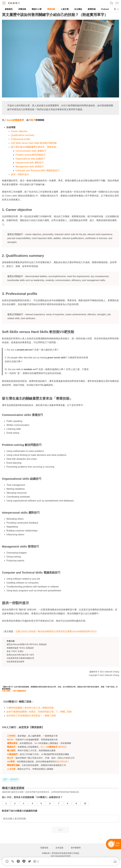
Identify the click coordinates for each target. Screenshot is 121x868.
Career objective (19, 131)
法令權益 (78, 9)
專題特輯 (51, 9)
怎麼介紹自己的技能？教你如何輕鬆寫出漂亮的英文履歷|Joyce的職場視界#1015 (56, 631)
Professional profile (21, 139)
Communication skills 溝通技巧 (31, 151)
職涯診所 (11, 747)
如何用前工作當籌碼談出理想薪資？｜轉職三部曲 (31, 716)
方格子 (32, 120)
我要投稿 (44, 848)
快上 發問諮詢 (54, 747)
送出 (61, 830)
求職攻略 (22, 9)
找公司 (10, 758)
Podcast (105, 9)
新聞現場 (92, 9)
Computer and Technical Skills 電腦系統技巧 (38, 170)
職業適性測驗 (13, 765)
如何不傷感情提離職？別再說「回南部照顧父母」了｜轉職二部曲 (39, 712)
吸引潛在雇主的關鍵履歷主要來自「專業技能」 (35, 147)
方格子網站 (6, 691)
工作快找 (11, 736)
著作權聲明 (76, 848)
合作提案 (59, 848)
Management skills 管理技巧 (30, 167)
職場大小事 (37, 9)
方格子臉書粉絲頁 (19, 691)
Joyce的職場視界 (15, 120)
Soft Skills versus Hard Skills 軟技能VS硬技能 (34, 143)
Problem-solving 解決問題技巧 (31, 155)
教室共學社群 (61, 762)
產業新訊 (9, 9)
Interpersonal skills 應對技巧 (30, 163)
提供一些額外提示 (20, 174)
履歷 (5, 780)
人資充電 (65, 9)
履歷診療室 (12, 743)
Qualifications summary (23, 135)
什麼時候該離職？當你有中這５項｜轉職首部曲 (30, 708)
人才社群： (12, 769)
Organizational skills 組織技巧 (30, 159)
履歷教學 (14, 780)
